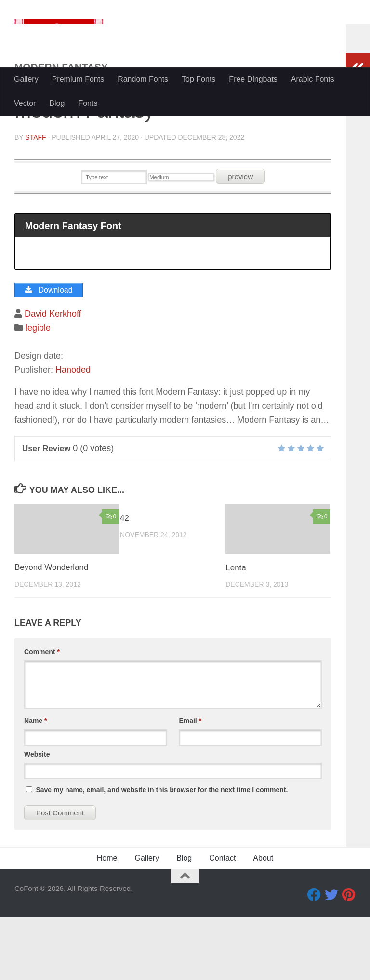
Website (37, 817)
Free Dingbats (253, 79)
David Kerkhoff (53, 376)
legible (38, 390)
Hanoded (73, 432)
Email (190, 783)
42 (125, 581)
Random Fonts (143, 79)
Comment (42, 714)
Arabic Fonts (313, 79)
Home (107, 921)
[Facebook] (314, 957)
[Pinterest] (349, 957)
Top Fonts (198, 79)
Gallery (26, 79)
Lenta (236, 630)
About (263, 921)
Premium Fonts (78, 79)
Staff (35, 200)
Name (35, 783)
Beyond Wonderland (52, 630)
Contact (222, 921)
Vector (25, 103)
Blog (57, 103)
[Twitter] (331, 957)
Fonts (88, 103)
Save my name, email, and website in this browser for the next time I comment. (162, 852)
